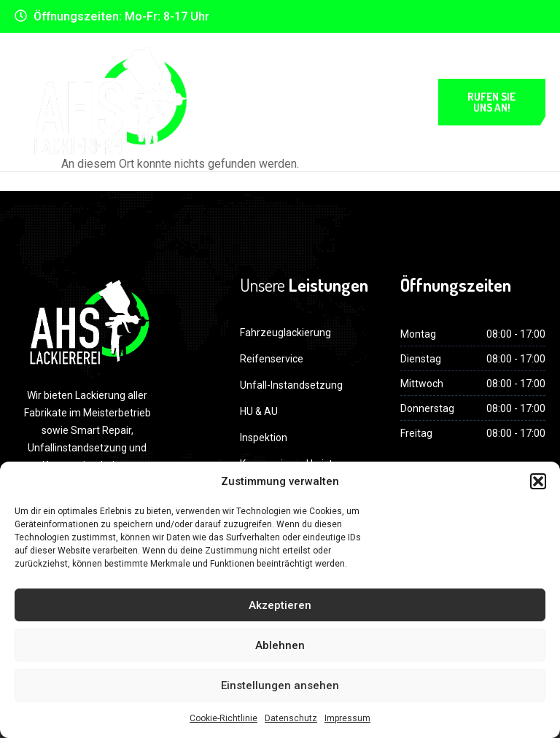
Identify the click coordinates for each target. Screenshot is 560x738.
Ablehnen (280, 645)
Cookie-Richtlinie (223, 718)
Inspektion (264, 438)
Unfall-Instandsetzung (291, 385)
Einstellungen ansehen (280, 685)
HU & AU (259, 411)
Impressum (347, 718)
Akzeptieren (280, 605)
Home (262, 71)
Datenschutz (291, 718)
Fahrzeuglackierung (285, 333)
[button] (538, 481)
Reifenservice (272, 359)
